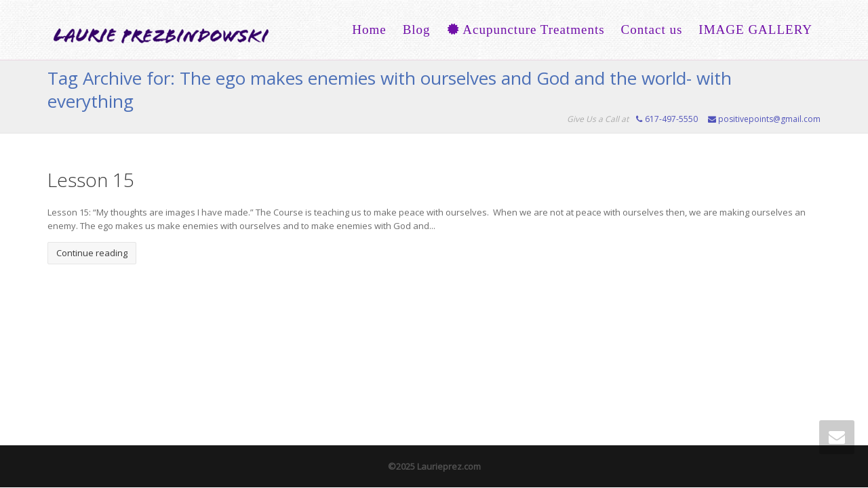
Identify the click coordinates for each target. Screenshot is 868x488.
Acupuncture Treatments (526, 29)
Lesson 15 (91, 180)
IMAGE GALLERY (755, 29)
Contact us (652, 29)
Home (369, 29)
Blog (417, 29)
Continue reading (92, 253)
